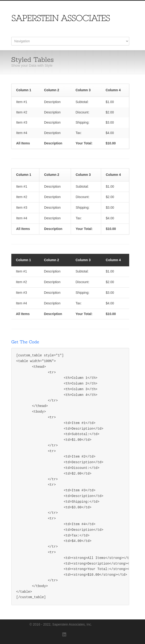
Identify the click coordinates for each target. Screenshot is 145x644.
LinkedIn (64, 635)
